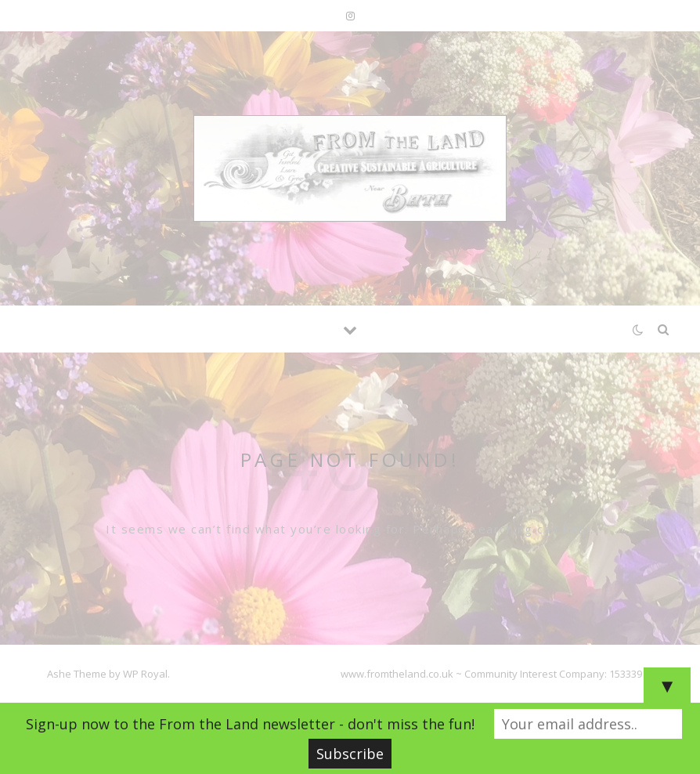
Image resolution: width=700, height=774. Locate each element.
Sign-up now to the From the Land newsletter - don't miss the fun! (250, 724)
